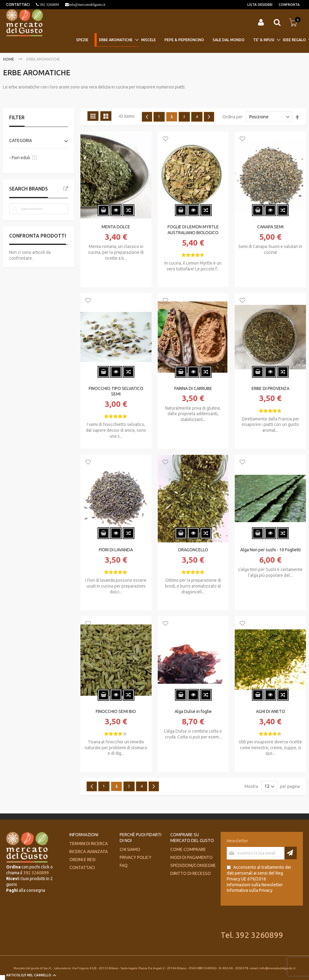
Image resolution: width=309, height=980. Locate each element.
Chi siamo (130, 849)
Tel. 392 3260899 (252, 935)
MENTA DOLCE (116, 227)
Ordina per (233, 117)
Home (9, 59)
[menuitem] (84, 40)
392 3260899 (49, 5)
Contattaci (82, 868)
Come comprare (188, 849)
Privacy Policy (136, 857)
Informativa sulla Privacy (250, 890)
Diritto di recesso (191, 873)
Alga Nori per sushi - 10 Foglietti (270, 550)
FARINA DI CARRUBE (193, 388)
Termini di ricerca (89, 844)
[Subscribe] (291, 853)
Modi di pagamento (191, 857)
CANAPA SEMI (270, 227)
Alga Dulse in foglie (193, 711)
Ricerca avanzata (89, 852)
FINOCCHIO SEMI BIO (116, 711)
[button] (88, 139)
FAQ (124, 865)
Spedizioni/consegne (193, 865)
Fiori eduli (21, 158)
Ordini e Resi (82, 860)
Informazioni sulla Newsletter (255, 885)
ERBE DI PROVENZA (270, 388)
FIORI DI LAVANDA (116, 550)
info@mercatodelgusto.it (87, 5)
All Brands (66, 189)
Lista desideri (260, 5)
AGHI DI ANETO (270, 711)
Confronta (289, 5)
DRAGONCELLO (193, 550)
